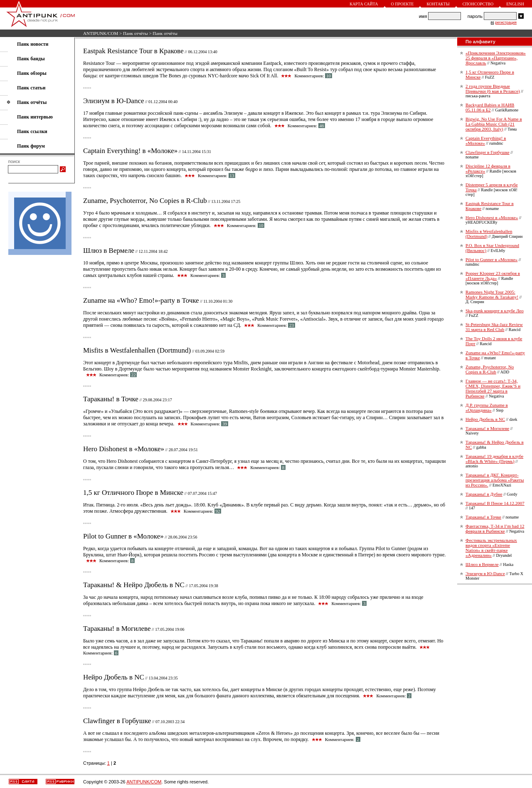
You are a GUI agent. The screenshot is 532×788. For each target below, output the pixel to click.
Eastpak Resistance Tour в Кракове (133, 51)
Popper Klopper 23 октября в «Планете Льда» (493, 276)
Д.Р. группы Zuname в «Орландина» (487, 408)
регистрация (506, 22)
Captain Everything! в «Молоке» (130, 151)
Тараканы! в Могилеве (117, 629)
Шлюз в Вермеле (109, 251)
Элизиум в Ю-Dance (114, 101)
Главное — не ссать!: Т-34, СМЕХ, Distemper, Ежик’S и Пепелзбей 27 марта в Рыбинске (493, 388)
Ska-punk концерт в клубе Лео (495, 311)
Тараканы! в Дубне (484, 494)
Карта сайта (364, 4)
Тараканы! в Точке (111, 399)
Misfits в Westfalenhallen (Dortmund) (137, 350)
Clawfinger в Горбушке (117, 721)
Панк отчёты (135, 33)
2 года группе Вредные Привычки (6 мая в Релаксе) (493, 89)
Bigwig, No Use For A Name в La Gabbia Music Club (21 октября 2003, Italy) (494, 124)
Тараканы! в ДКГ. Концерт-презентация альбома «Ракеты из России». (495, 480)
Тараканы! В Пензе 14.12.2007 (495, 503)
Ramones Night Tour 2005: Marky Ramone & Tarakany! (492, 294)
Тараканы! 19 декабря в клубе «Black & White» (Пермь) (494, 459)
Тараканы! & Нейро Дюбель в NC (134, 585)
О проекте (403, 4)
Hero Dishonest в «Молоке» (124, 449)
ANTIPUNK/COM (101, 33)
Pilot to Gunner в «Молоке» (123, 536)
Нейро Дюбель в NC (114, 677)
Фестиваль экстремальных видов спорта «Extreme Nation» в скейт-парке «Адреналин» (491, 548)
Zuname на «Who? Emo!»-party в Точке (141, 300)
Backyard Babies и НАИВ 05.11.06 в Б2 (490, 107)
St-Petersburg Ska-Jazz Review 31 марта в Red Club (494, 327)
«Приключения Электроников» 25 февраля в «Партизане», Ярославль (496, 58)
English (515, 4)
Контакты (438, 4)
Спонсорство (478, 4)
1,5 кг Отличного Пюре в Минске (133, 493)
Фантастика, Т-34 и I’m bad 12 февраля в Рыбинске (495, 529)
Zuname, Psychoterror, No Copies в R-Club (145, 201)
